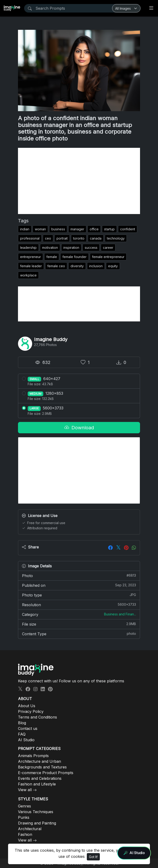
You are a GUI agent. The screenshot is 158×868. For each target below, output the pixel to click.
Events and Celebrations (40, 778)
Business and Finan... (120, 614)
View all (25, 790)
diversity (77, 266)
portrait (62, 238)
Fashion (25, 834)
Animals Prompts (33, 756)
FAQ (22, 734)
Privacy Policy (31, 711)
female (52, 257)
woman (40, 229)
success (91, 248)
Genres (24, 806)
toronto (79, 238)
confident (128, 229)
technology (116, 238)
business (58, 229)
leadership (28, 248)
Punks (24, 817)
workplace (28, 275)
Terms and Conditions (37, 717)
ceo (48, 238)
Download (79, 428)
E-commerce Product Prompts (46, 773)
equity (113, 266)
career (108, 248)
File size (79, 624)
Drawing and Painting (37, 823)
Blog (22, 723)
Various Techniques (36, 812)
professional (30, 238)
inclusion (96, 266)
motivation (50, 248)
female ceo (56, 266)
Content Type (79, 634)
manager (77, 229)
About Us (27, 706)
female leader (31, 266)
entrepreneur (31, 257)
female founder (75, 257)
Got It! (93, 857)
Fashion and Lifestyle (37, 784)
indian (25, 229)
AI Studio (26, 740)
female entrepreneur (108, 257)
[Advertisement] (79, 181)
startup (109, 229)
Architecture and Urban (39, 761)
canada (96, 238)
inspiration (71, 248)
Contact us (28, 728)
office (94, 229)
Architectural (30, 829)
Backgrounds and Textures (42, 767)
